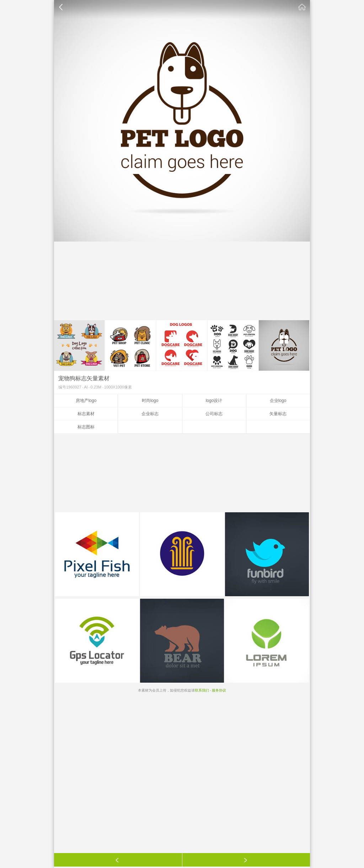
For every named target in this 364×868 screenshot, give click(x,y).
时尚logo (150, 401)
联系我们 (202, 690)
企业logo (278, 401)
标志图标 (86, 427)
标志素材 (86, 414)
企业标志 (150, 414)
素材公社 (302, 7)
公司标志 (214, 414)
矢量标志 (278, 414)
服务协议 (219, 690)
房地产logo (86, 401)
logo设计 (214, 401)
